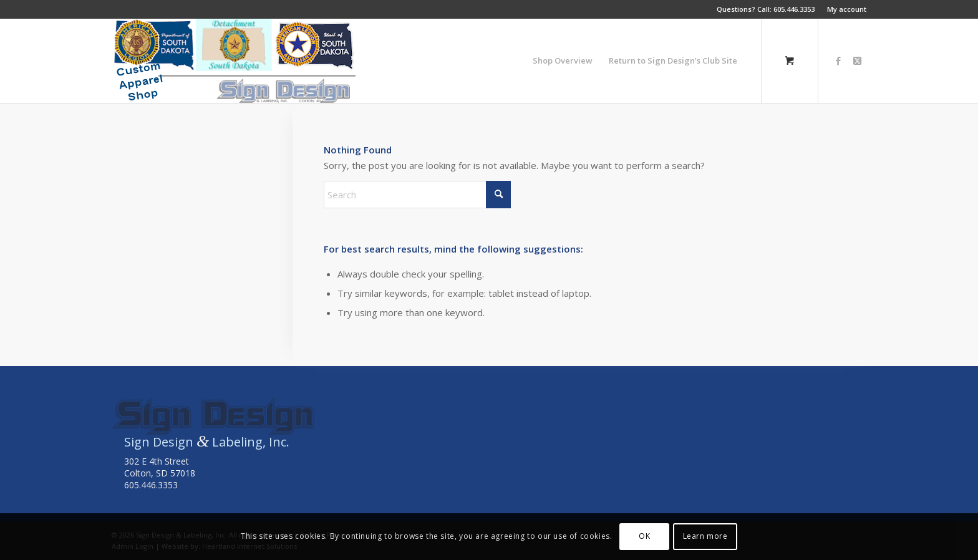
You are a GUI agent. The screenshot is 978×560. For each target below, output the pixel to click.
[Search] (417, 195)
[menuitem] (844, 9)
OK (644, 536)
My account (847, 9)
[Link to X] (857, 60)
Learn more (705, 536)
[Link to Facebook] (838, 60)
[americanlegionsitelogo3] (234, 61)
